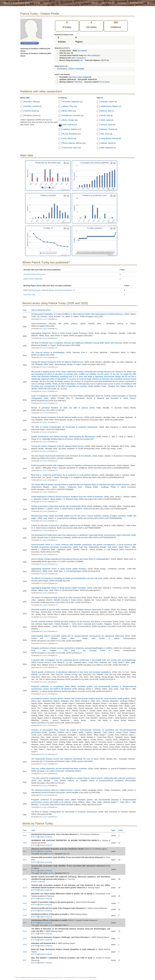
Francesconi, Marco (70, 148)
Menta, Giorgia (68, 120)
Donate (111, 3)
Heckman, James (107, 102)
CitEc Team (93, 978)
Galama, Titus (68, 106)
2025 (25, 945)
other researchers (78, 58)
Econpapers (44, 319)
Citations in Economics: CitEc (16, 3)
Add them (79, 82)
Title (34, 830)
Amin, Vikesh (68, 138)
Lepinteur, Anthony (70, 129)
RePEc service (26, 978)
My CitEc (95, 3)
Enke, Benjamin (107, 148)
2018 (25, 888)
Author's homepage (76, 69)
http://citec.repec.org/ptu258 (80, 77)
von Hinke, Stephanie (71, 102)
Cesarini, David (30, 111)
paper (56, 319)
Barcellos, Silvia (31, 102)
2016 (25, 860)
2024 (25, 938)
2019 (25, 915)
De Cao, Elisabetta (70, 134)
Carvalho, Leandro (32, 106)
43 (82, 60)
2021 (25, 909)
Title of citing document (42, 310)
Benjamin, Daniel (31, 115)
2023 (25, 923)
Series (46, 3)
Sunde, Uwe (105, 115)
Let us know (105, 82)
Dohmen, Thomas (107, 129)
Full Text (35, 837)
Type (114, 830)
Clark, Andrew (68, 125)
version (51, 854)
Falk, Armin (105, 134)
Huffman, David (107, 143)
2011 (25, 836)
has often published (92, 55)
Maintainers (122, 3)
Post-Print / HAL (29, 295)
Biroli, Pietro (67, 111)
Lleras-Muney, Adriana (109, 138)
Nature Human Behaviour (33, 279)
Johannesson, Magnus (110, 106)
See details (82, 51)
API (103, 3)
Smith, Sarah (106, 120)
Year (26, 310)
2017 (25, 960)
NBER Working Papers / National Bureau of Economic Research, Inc (49, 290)
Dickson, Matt (106, 111)
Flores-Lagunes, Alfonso (72, 143)
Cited (122, 830)
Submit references (137, 3)
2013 (25, 843)
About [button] (150, 3)
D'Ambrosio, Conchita (71, 115)
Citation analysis (45, 837)
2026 (25, 952)
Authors (37, 3)
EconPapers (62, 69)
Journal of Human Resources (34, 274)
